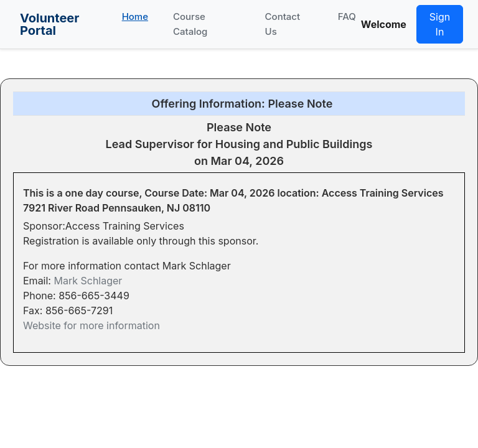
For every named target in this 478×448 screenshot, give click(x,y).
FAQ (347, 16)
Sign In (440, 24)
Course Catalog (190, 24)
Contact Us (283, 24)
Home (135, 16)
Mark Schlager (88, 281)
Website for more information (91, 325)
